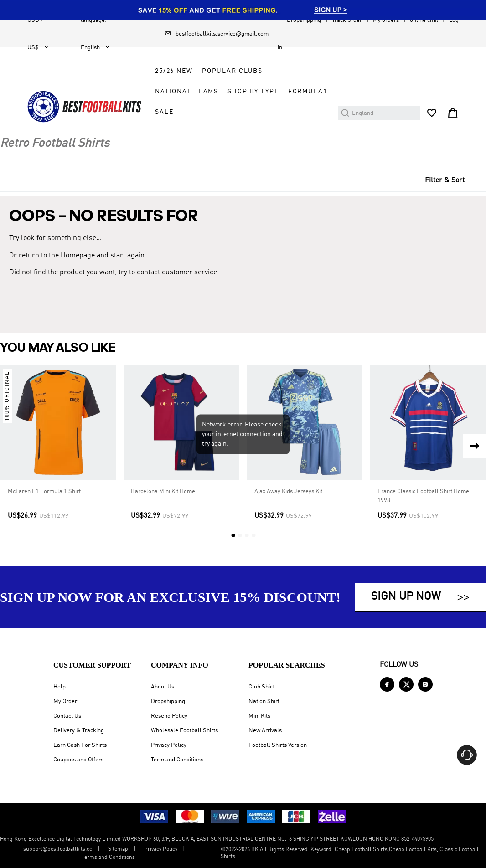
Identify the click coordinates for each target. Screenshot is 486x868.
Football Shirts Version (278, 745)
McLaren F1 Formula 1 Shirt (44, 492)
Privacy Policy (169, 745)
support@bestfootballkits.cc (58, 849)
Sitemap (118, 849)
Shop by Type (253, 92)
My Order (65, 701)
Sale (164, 112)
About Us (163, 687)
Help (59, 687)
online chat (424, 20)
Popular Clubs (232, 71)
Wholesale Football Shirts (184, 731)
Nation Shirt (264, 701)
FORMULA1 (308, 92)
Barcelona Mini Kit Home (163, 492)
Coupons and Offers (78, 760)
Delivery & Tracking (79, 731)
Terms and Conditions (108, 858)
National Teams (187, 92)
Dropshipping (304, 20)
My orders (386, 20)
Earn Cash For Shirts (80, 745)
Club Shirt (261, 687)
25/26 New (174, 71)
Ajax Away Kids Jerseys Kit (288, 492)
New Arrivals (265, 731)
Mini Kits (259, 716)
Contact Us (67, 716)
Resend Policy (169, 716)
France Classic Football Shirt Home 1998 (423, 496)
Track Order (347, 20)
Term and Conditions (177, 760)
